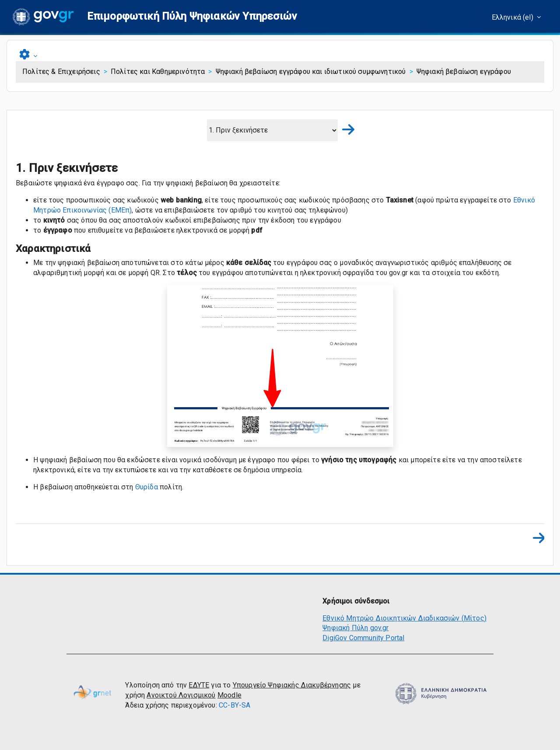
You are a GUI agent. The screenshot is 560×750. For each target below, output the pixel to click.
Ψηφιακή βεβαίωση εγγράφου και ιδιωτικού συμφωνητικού (311, 72)
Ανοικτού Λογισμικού (181, 695)
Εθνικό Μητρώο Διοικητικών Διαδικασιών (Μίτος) (404, 618)
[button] (192, 16)
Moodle (229, 695)
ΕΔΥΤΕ (199, 685)
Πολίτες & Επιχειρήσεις (61, 72)
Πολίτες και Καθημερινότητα (158, 72)
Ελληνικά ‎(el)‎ (513, 17)
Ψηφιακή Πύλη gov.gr (355, 628)
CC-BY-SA (234, 705)
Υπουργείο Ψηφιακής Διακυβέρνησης (292, 685)
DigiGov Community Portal (363, 638)
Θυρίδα (147, 487)
